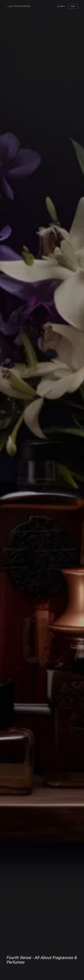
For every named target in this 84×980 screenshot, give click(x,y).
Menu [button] (73, 6)
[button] (61, 6)
